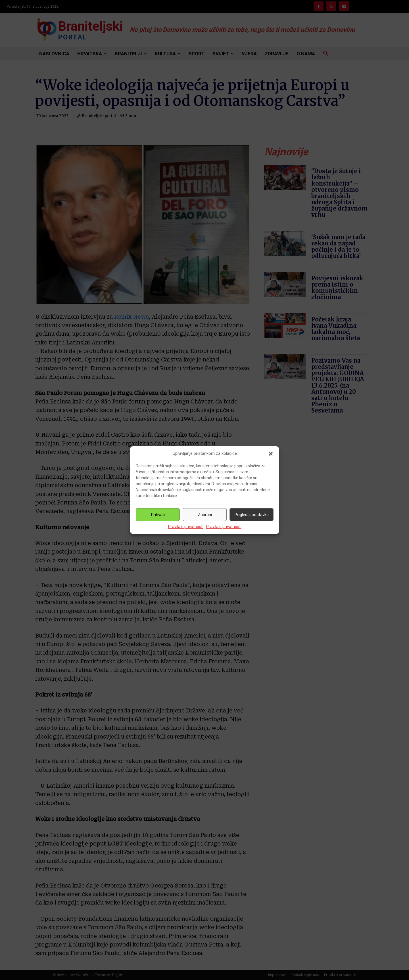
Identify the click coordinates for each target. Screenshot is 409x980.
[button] (271, 454)
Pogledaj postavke (252, 515)
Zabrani (205, 515)
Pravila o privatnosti (186, 527)
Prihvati (158, 515)
